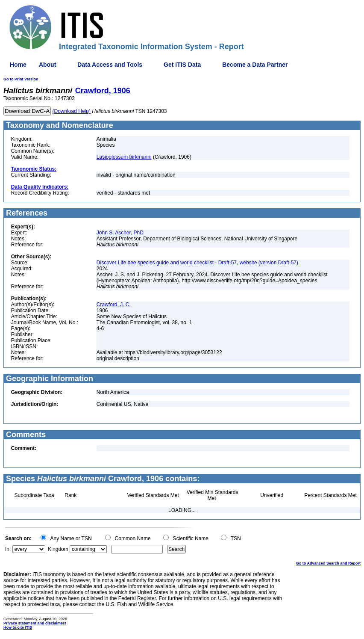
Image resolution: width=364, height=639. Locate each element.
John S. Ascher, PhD (120, 233)
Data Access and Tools (110, 65)
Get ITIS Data (182, 65)
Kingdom (58, 549)
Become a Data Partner (255, 65)
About (47, 65)
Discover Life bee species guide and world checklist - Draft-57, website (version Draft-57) (197, 263)
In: (8, 549)
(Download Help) (72, 111)
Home (18, 65)
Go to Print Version (21, 79)
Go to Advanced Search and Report (328, 563)
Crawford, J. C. (114, 305)
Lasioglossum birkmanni (124, 157)
